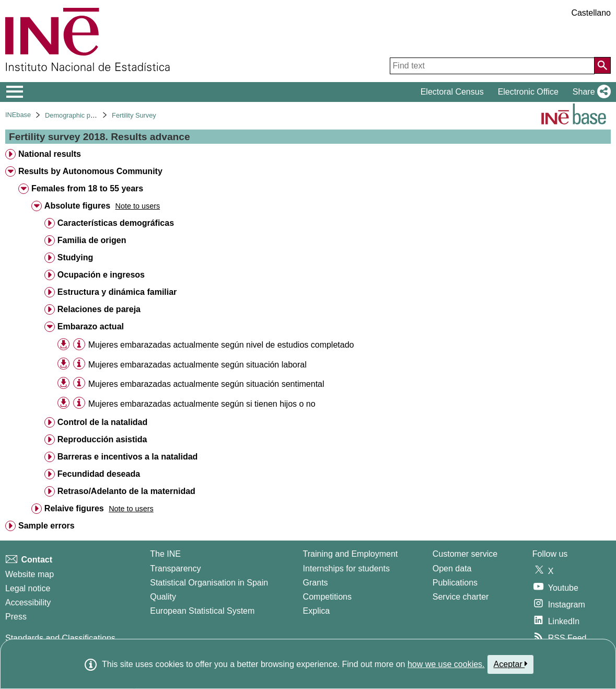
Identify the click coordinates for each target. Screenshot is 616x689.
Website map (30, 574)
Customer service (465, 554)
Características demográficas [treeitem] (116, 223)
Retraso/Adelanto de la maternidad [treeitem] (126, 491)
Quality (163, 597)
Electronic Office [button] (528, 92)
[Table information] (79, 344)
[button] (590, 92)
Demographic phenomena (83, 115)
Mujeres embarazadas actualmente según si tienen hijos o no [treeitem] (202, 404)
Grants (316, 583)
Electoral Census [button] (452, 92)
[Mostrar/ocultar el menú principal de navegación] (15, 92)
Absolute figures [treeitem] (77, 206)
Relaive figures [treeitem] (74, 508)
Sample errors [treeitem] (47, 526)
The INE (165, 554)
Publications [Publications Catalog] (455, 583)
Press (16, 617)
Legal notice (28, 588)
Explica (317, 611)
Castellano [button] (591, 13)
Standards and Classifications (60, 638)
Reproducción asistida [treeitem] (102, 439)
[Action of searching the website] (602, 65)
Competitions (327, 597)
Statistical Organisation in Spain (209, 583)
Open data (452, 569)
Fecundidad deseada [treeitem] (99, 474)
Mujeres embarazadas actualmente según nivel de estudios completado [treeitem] (221, 345)
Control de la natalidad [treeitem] (102, 422)
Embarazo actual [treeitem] (91, 326)
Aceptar (511, 664)
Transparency (175, 569)
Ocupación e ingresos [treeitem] (101, 275)
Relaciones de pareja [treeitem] (99, 309)
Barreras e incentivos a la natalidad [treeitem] (128, 457)
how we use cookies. (446, 664)
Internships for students (346, 569)
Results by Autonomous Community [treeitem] (90, 171)
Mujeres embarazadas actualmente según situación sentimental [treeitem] (206, 384)
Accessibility (28, 602)
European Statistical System (202, 611)
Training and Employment (351, 554)
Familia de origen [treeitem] (92, 240)
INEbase (18, 115)
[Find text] (492, 66)
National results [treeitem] (50, 154)
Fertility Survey (134, 115)
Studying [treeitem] (75, 257)
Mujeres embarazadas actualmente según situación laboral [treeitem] (197, 365)
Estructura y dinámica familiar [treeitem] (117, 292)
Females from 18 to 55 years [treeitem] (87, 188)
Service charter (461, 597)
